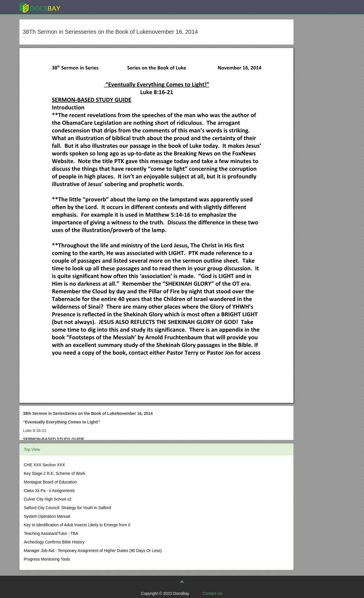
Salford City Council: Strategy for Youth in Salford (68, 508)
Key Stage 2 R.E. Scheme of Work (55, 473)
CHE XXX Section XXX (45, 465)
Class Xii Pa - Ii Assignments (49, 491)
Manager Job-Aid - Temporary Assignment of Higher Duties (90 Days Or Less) (93, 551)
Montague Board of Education (50, 482)
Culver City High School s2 (48, 499)
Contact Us (212, 593)
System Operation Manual (47, 516)
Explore (83, 7)
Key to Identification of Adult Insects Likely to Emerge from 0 (77, 525)
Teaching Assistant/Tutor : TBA (51, 533)
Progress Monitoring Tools (47, 559)
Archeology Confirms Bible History (54, 542)
